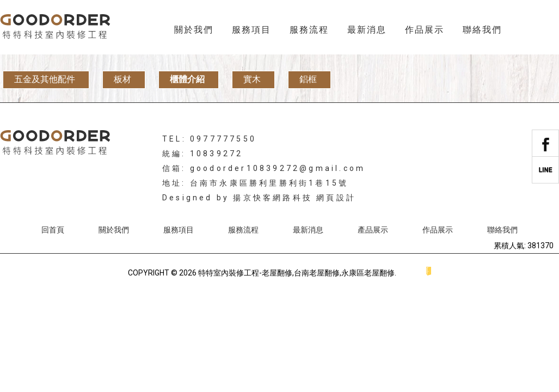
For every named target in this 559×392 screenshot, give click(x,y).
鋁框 (308, 79)
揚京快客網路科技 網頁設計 (294, 198)
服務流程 (309, 30)
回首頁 (53, 230)
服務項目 (251, 30)
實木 (252, 79)
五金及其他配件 (45, 79)
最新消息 (367, 30)
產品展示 (373, 230)
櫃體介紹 (187, 79)
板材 (122, 79)
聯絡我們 (482, 30)
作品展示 (425, 30)
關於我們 (194, 30)
